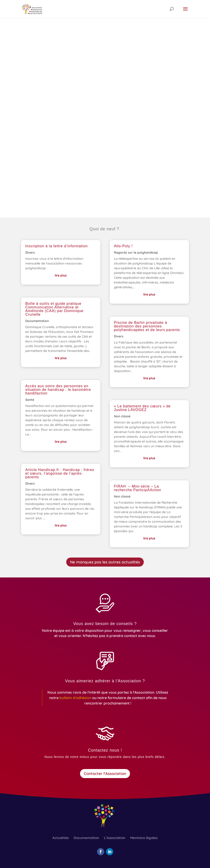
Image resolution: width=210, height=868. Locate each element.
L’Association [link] (115, 838)
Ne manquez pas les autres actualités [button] (105, 562)
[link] (32, 9)
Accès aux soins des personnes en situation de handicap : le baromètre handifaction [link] (58, 390)
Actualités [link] (61, 838)
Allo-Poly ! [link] (123, 246)
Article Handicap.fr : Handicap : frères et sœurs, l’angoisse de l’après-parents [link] (60, 473)
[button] (185, 12)
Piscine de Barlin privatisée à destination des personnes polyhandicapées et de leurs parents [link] (147, 326)
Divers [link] (30, 252)
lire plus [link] (61, 275)
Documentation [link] (37, 321)
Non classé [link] (122, 416)
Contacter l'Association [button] (105, 773)
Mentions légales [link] (144, 838)
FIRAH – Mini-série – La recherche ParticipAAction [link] (138, 488)
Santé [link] (30, 400)
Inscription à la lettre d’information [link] (57, 246)
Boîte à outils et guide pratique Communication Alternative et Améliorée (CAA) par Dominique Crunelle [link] (54, 309)
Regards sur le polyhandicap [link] (136, 252)
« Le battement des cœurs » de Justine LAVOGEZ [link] (142, 408)
